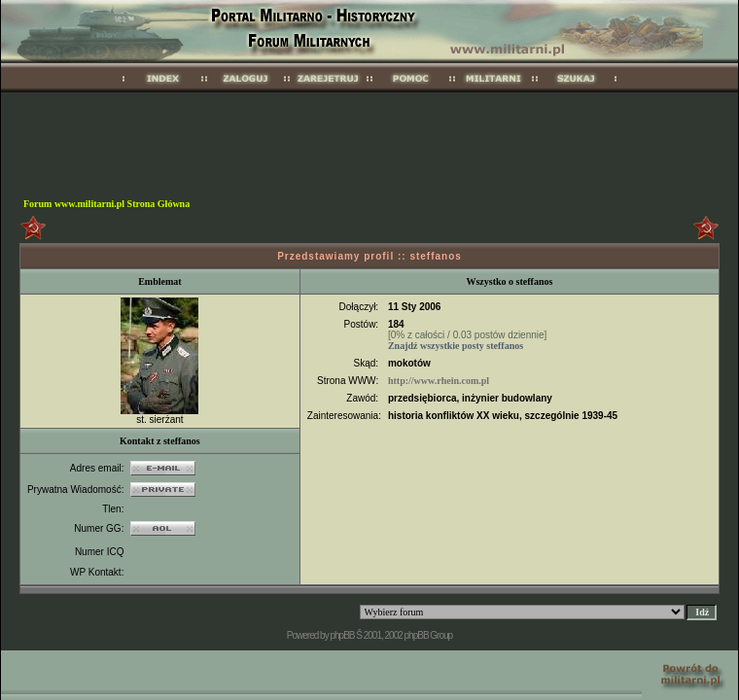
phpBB (342, 635)
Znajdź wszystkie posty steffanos (456, 346)
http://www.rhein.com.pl (439, 381)
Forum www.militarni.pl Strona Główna (106, 204)
